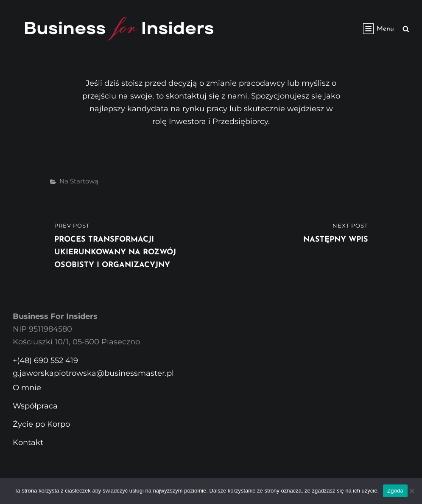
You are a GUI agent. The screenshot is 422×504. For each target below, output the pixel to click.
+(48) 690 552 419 (45, 360)
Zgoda (395, 491)
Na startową (79, 181)
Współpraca (35, 406)
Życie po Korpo (41, 424)
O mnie (27, 388)
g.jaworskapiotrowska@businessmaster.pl (93, 373)
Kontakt (28, 442)
